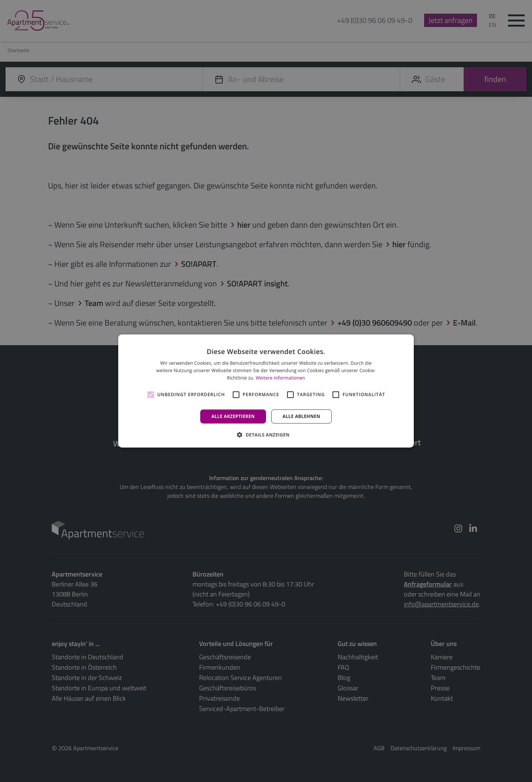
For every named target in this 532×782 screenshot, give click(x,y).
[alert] (266, 391)
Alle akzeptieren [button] (233, 416)
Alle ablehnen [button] (301, 416)
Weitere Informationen (280, 378)
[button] (266, 435)
